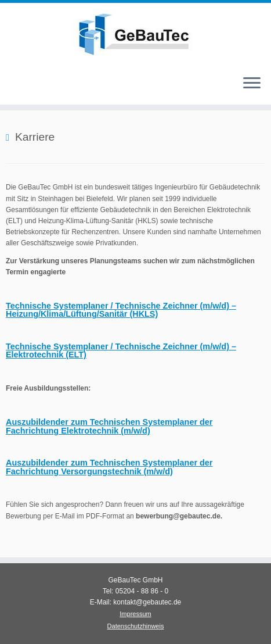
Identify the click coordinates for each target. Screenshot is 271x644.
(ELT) (121, 350)
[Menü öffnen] (252, 84)
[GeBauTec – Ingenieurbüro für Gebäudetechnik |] (135, 34)
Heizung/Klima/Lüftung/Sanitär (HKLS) (121, 310)
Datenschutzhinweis (136, 626)
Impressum (135, 614)
